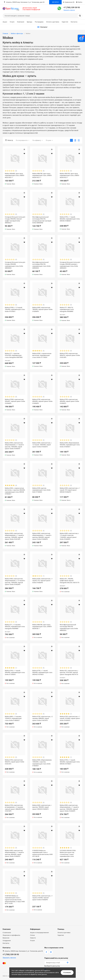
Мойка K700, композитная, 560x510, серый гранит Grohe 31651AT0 (14, 762)
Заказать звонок (69, 10)
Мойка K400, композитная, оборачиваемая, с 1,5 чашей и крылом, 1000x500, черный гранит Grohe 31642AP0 (15, 582)
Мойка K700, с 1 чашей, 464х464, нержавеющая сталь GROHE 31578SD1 (70, 762)
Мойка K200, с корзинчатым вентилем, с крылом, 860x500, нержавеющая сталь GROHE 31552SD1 (15, 491)
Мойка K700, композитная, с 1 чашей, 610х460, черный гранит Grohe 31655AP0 (42, 898)
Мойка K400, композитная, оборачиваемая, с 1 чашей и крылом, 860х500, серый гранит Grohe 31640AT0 (14, 853)
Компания (21, 22)
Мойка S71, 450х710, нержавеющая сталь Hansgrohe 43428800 (67, 309)
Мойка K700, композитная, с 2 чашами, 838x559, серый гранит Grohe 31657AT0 (42, 718)
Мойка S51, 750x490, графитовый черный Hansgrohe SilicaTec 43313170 (70, 581)
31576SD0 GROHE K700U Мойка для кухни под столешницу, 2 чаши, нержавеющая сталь (68, 853)
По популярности (22, 140)
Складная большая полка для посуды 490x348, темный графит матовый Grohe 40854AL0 (15, 220)
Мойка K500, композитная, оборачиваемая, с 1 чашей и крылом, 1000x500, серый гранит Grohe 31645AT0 (14, 446)
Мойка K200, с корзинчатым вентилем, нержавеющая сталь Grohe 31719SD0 (42, 355)
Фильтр (10, 140)
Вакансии (6, 938)
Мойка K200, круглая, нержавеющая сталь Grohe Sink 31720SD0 (41, 490)
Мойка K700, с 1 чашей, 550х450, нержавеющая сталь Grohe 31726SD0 (15, 672)
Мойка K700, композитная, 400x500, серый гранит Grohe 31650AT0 (69, 401)
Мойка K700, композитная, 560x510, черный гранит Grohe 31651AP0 (70, 355)
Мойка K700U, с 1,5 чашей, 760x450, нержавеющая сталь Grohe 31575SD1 (15, 309)
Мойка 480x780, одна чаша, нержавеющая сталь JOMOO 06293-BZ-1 (42, 627)
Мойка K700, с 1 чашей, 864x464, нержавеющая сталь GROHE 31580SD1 (70, 219)
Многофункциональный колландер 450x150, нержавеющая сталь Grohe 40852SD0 (69, 627)
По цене (49, 140)
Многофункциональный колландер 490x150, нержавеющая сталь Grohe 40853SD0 (41, 265)
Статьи (32, 935)
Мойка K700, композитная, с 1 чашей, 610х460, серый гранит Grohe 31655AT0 (70, 718)
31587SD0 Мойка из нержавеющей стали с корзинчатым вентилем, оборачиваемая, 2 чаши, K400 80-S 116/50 (15, 900)
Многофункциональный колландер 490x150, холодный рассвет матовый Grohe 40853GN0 (42, 220)
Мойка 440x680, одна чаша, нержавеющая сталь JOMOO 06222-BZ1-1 (15, 175)
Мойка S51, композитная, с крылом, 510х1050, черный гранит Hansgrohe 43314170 (69, 672)
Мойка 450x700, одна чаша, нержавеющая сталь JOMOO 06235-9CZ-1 (69, 175)
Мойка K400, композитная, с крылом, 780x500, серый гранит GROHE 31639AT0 (42, 807)
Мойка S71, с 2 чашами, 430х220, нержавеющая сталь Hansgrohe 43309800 (15, 627)
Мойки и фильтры (17, 33)
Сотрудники (7, 941)
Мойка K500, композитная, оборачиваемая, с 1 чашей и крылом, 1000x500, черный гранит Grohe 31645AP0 (69, 808)
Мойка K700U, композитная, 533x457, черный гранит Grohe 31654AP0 (15, 401)
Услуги (12, 22)
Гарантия (65, 22)
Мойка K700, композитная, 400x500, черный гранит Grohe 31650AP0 (42, 401)
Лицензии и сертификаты (11, 935)
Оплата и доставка (53, 22)
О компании (7, 933)
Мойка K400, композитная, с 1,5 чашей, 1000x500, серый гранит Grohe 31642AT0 (42, 445)
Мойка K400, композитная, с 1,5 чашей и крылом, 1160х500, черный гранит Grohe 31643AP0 (69, 536)
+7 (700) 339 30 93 (72, 7)
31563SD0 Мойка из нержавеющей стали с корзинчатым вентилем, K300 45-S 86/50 (42, 853)
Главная (5, 33)
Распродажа (39, 22)
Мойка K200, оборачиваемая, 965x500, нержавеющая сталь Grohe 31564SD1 (70, 445)
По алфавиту (37, 140)
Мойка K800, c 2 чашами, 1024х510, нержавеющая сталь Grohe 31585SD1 (13, 718)
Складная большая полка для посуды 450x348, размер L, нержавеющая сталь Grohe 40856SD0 (70, 265)
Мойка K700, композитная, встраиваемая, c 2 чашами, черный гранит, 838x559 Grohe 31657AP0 (15, 808)
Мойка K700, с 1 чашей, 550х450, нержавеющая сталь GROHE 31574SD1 (42, 672)
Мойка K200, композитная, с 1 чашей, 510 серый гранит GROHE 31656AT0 (70, 490)
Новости (33, 938)
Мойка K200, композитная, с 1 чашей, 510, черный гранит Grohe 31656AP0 (42, 581)
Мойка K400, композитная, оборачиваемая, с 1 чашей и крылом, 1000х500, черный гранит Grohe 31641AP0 (14, 536)
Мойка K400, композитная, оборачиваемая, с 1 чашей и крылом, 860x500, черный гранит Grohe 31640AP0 (42, 536)
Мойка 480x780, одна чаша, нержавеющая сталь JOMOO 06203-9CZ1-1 (42, 175)
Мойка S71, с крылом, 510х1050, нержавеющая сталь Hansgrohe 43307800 (14, 355)
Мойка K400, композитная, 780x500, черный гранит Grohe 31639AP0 (42, 309)
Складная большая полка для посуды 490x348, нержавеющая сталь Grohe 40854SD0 (15, 265)
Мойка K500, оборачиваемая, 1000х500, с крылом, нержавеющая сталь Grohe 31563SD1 (42, 763)
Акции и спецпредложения (39, 933)
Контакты (74, 22)
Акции (5, 22)
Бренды (30, 22)
